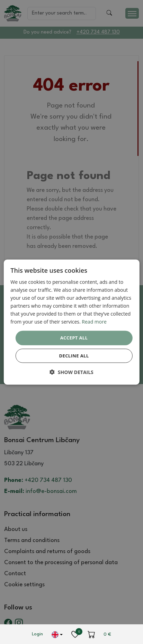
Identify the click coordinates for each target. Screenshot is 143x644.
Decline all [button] (74, 356)
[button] (71, 372)
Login (37, 634)
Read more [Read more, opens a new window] (94, 322)
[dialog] (71, 322)
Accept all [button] (74, 338)
